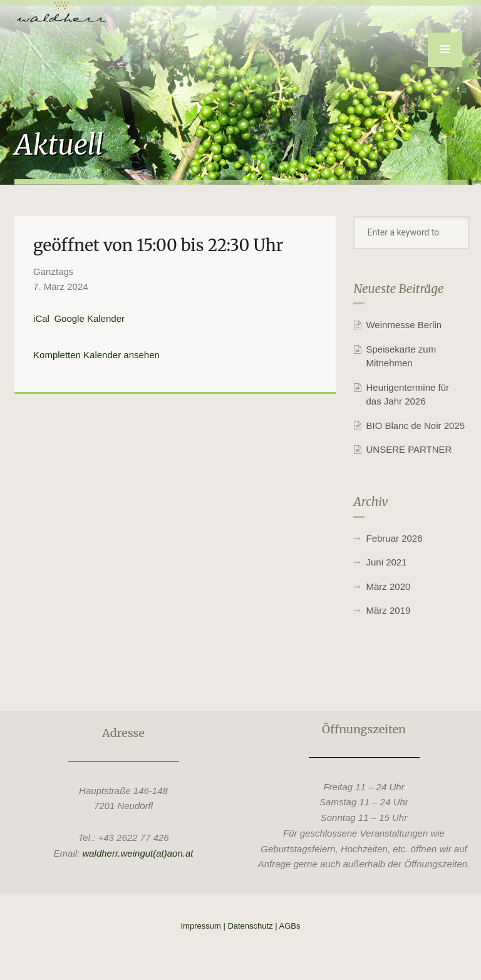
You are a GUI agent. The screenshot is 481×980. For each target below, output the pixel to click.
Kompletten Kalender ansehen (96, 355)
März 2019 (388, 610)
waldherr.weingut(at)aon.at (137, 853)
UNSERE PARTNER (409, 449)
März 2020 (388, 586)
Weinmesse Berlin (404, 325)
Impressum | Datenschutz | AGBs (241, 926)
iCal (41, 318)
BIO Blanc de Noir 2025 (415, 426)
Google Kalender (89, 318)
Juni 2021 (386, 562)
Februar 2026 (394, 538)
